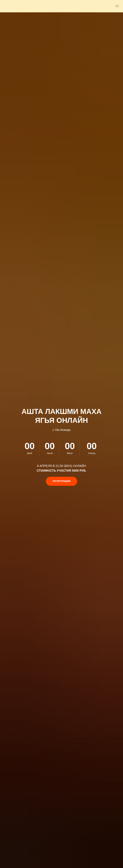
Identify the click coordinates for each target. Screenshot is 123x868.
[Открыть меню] (117, 6)
